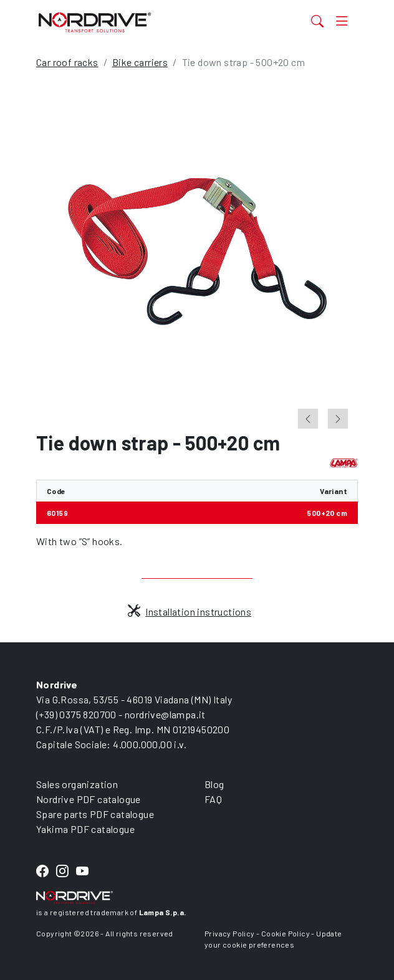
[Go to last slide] (308, 419)
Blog (214, 784)
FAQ (213, 799)
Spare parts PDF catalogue (95, 814)
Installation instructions (190, 611)
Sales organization (77, 784)
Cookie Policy (286, 933)
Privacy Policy (230, 933)
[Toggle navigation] (342, 21)
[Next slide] (338, 419)
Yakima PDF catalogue (85, 829)
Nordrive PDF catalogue (89, 799)
